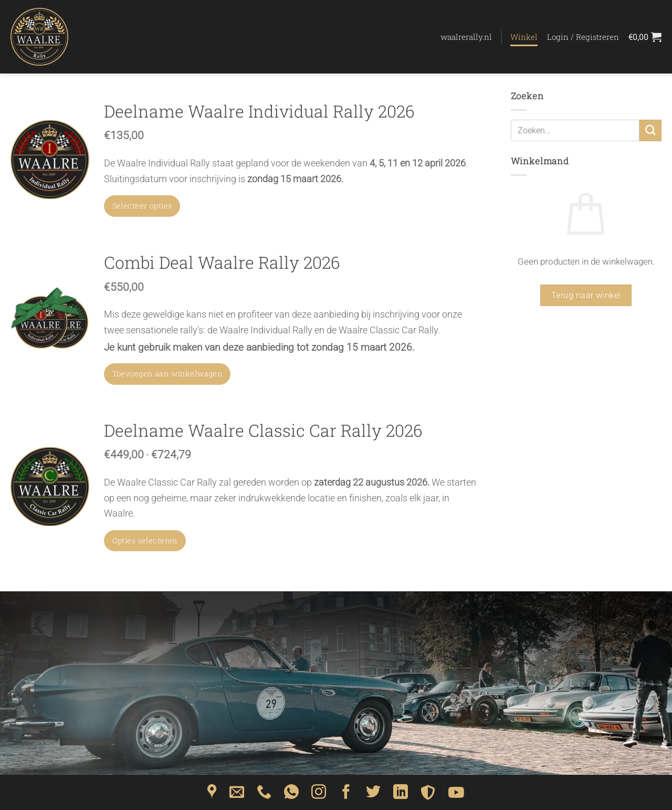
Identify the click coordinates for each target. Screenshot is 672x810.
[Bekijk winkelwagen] (645, 37)
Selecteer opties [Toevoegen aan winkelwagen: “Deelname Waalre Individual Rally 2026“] (142, 206)
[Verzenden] (650, 130)
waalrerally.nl (466, 37)
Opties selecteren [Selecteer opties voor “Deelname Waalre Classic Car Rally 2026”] (145, 540)
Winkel (524, 37)
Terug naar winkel (586, 295)
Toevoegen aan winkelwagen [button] (167, 374)
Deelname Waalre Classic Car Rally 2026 (263, 430)
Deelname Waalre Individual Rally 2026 (259, 111)
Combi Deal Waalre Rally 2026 (222, 262)
